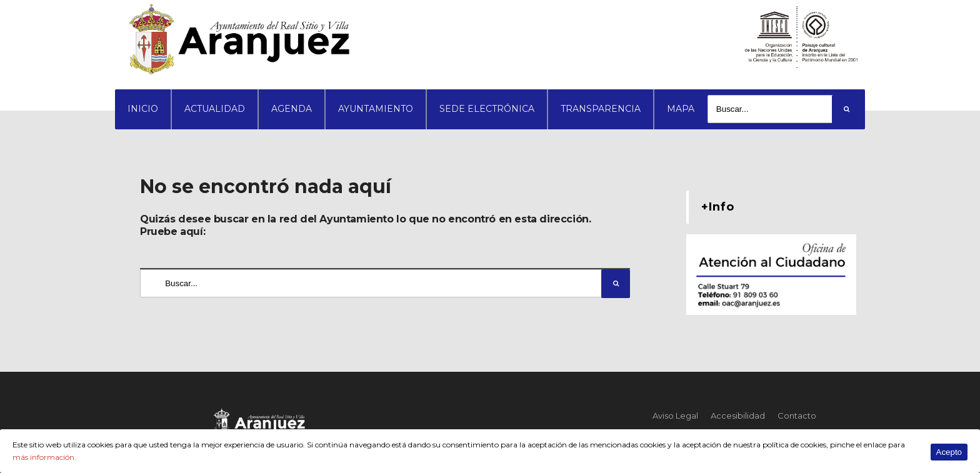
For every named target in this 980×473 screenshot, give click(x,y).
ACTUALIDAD (215, 109)
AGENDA (292, 109)
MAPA (681, 109)
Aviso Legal (675, 416)
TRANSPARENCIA (601, 109)
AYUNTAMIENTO (376, 109)
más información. (44, 457)
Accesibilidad (738, 416)
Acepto (949, 452)
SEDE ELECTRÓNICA (487, 109)
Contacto (797, 416)
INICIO (143, 109)
